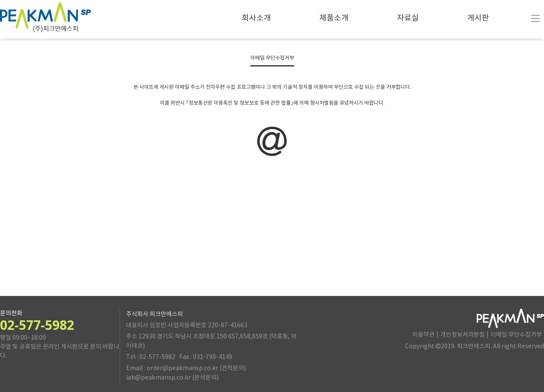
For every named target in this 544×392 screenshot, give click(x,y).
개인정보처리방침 (463, 335)
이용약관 (424, 335)
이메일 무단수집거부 (516, 335)
